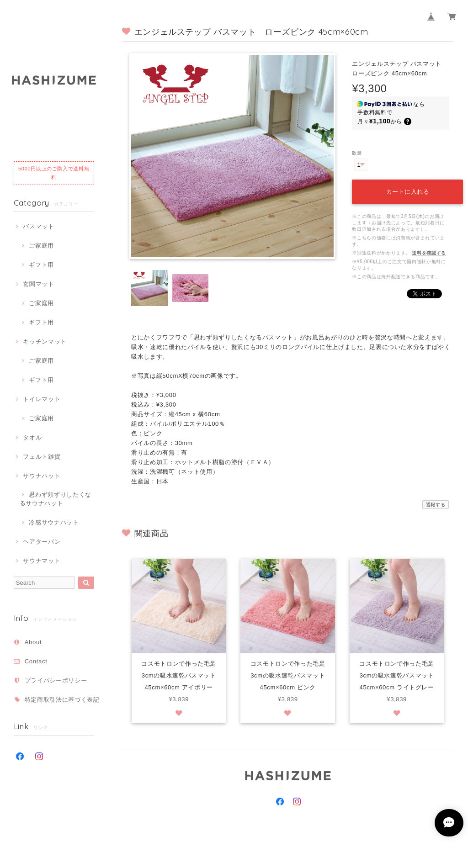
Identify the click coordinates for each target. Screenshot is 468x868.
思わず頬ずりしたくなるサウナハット (56, 499)
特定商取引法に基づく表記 (62, 700)
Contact (36, 661)
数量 (357, 153)
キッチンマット (45, 341)
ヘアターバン (42, 542)
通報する (436, 505)
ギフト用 (41, 265)
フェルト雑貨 (42, 457)
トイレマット (42, 399)
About (33, 642)
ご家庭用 (41, 246)
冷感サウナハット (54, 522)
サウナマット (42, 561)
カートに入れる (407, 190)
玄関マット (38, 284)
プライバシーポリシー (56, 680)
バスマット (38, 226)
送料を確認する (429, 251)
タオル (32, 437)
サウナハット (42, 476)
